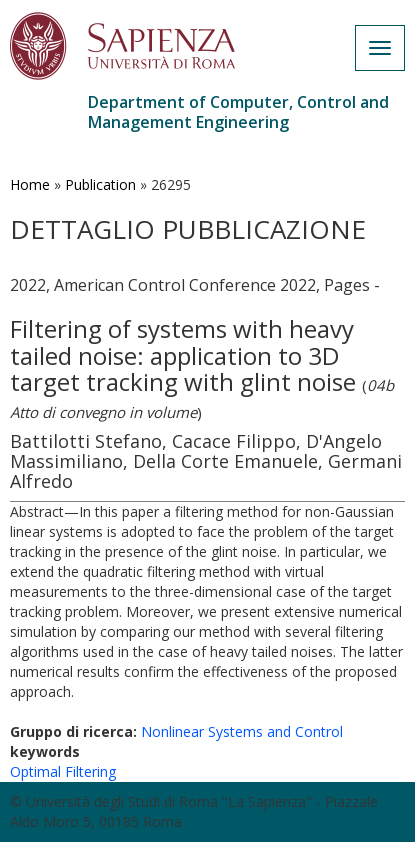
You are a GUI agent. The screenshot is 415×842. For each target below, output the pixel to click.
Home (30, 184)
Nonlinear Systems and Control (242, 731)
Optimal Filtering (63, 771)
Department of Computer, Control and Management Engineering (238, 112)
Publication (100, 184)
